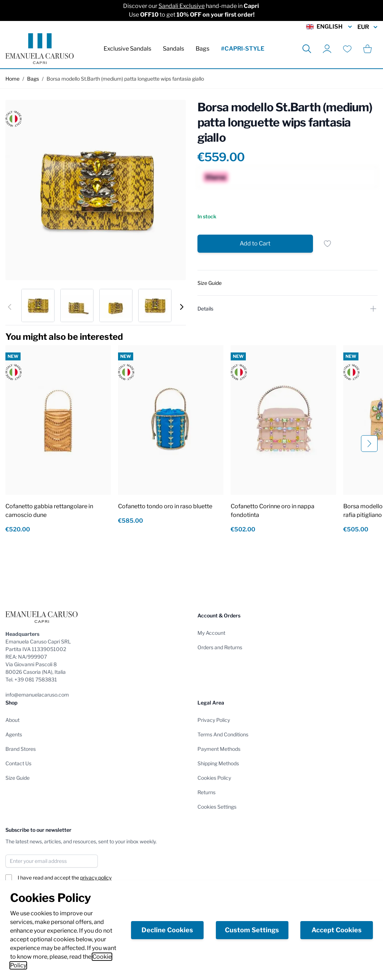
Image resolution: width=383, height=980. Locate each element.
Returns (206, 792)
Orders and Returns (220, 647)
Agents (14, 734)
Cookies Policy (214, 778)
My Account (211, 633)
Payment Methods (219, 749)
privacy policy (96, 878)
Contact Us (18, 763)
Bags (203, 49)
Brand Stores (21, 749)
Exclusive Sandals (127, 49)
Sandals (173, 49)
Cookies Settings (217, 807)
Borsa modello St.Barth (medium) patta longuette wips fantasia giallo (125, 79)
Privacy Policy (214, 720)
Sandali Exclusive (182, 6)
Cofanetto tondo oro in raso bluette (165, 506)
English (330, 27)
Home (12, 79)
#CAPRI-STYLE (243, 49)
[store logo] (40, 49)
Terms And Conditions (223, 734)
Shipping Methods (218, 763)
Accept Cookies (337, 930)
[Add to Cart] (255, 244)
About (12, 720)
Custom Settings (252, 930)
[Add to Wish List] (327, 244)
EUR (367, 27)
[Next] (182, 307)
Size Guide (18, 778)
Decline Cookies (167, 930)
